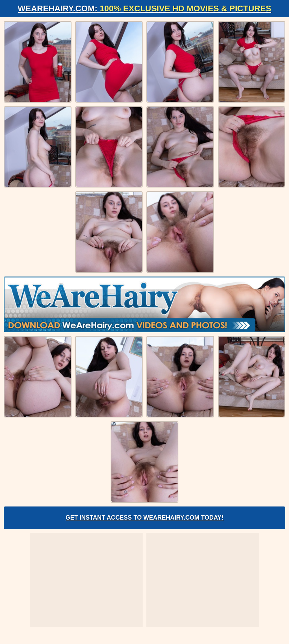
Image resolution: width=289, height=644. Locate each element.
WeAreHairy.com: (144, 8)
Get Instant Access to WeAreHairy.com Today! (144, 518)
